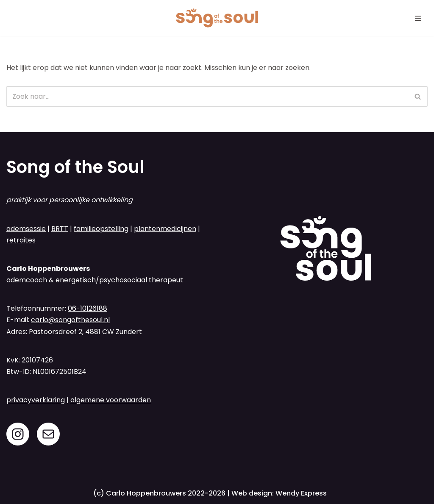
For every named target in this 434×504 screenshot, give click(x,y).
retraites (21, 240)
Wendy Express (301, 493)
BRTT (60, 229)
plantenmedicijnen (165, 229)
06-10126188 (88, 308)
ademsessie (26, 229)
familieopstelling (101, 229)
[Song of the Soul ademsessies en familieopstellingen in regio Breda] (217, 18)
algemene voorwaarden (111, 400)
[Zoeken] (207, 96)
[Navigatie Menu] (418, 18)
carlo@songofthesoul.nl (70, 320)
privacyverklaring (36, 400)
